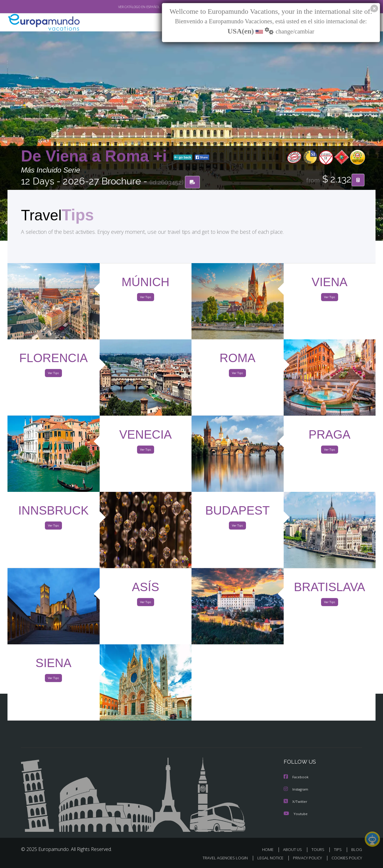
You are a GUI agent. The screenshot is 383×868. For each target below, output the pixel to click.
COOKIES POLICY (345, 858)
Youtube (296, 813)
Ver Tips (145, 298)
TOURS (319, 849)
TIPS (339, 849)
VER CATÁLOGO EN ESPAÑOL (125, 7)
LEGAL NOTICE (266, 858)
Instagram (297, 790)
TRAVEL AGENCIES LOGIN (219, 858)
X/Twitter (296, 801)
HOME (270, 849)
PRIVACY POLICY (305, 858)
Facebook (297, 778)
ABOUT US (294, 849)
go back (183, 158)
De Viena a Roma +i (96, 157)
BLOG (357, 849)
